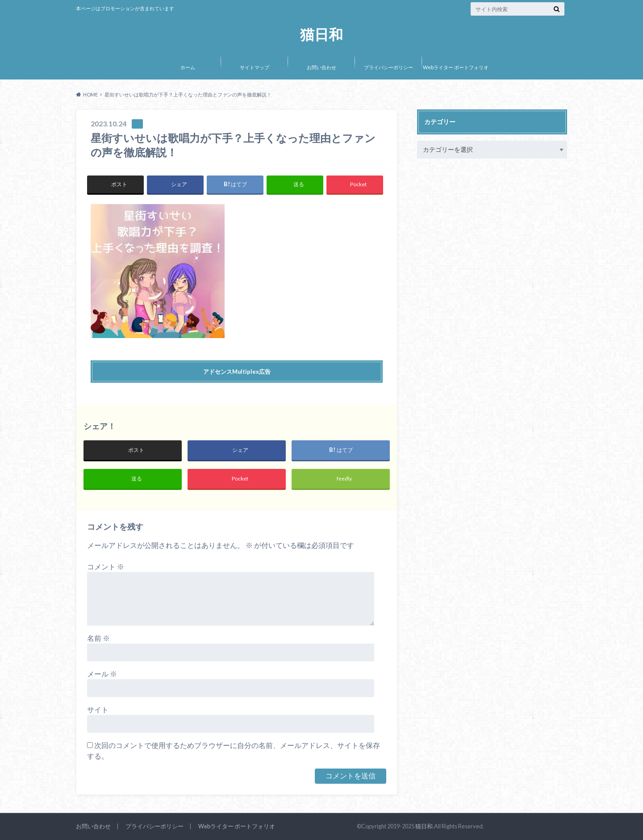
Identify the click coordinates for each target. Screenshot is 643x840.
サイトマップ (255, 67)
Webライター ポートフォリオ (456, 67)
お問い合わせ (321, 67)
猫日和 (321, 35)
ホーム (188, 67)
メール (102, 674)
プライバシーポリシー (388, 67)
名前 (98, 638)
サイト (98, 709)
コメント (106, 566)
